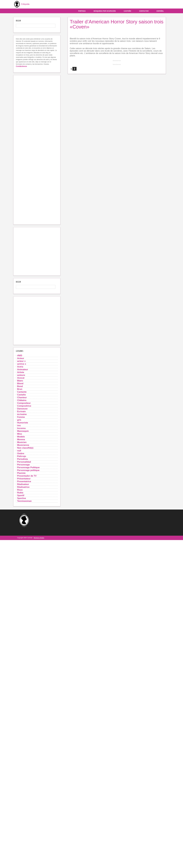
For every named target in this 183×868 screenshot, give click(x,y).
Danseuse (22, 409)
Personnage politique (28, 470)
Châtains (22, 400)
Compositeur (24, 403)
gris (19, 420)
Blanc (20, 381)
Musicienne (23, 445)
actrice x (22, 364)
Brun (20, 389)
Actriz (20, 367)
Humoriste (23, 423)
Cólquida (21, 4)
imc (19, 425)
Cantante (22, 392)
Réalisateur (23, 484)
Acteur (21, 358)
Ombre (21, 453)
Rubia (20, 493)
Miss (20, 434)
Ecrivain (21, 411)
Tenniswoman (24, 501)
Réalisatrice (23, 487)
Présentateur (24, 479)
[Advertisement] (37, 150)
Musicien (22, 442)
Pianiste (21, 473)
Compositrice (24, 406)
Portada (82, 11)
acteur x (21, 361)
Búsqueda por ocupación (105, 11)
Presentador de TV (27, 476)
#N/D (20, 355)
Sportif (21, 495)
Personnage (23, 465)
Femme (21, 417)
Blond (20, 383)
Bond (20, 386)
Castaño (127, 11)
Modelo (21, 437)
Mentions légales (39, 538)
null (19, 451)
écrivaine (22, 414)
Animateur (23, 369)
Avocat (21, 378)
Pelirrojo (22, 456)
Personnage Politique (28, 467)
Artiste (21, 372)
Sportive (22, 498)
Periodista (22, 459)
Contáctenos (21, 66)
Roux (20, 490)
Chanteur (22, 397)
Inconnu (21, 428)
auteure (21, 375)
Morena (21, 439)
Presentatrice (24, 481)
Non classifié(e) (25, 448)
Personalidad (24, 462)
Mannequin (23, 431)
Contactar (144, 11)
